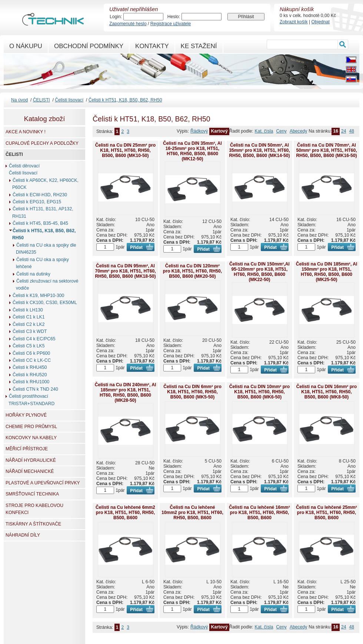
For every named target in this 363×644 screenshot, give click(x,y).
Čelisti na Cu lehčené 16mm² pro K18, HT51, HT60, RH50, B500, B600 (259, 513)
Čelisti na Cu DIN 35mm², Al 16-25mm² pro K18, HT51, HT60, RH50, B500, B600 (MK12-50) (192, 151)
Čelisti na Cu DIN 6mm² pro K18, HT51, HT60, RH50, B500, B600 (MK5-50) (192, 392)
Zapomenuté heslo (128, 24)
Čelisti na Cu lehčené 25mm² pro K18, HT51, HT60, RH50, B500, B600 (327, 513)
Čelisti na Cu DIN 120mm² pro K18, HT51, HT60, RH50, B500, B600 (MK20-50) (192, 271)
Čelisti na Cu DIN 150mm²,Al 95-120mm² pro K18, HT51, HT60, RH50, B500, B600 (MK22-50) (259, 272)
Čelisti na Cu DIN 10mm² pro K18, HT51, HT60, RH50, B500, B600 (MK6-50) (259, 392)
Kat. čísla (264, 131)
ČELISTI (41, 100)
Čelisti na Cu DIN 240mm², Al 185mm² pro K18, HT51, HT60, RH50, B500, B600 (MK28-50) (126, 393)
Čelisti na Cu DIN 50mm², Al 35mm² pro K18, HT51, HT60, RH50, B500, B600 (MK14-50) (259, 150)
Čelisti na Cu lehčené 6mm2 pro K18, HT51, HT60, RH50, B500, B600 (125, 513)
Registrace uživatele (171, 24)
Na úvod (19, 100)
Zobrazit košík (294, 22)
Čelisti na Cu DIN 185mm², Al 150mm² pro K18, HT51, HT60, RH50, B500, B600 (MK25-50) (327, 272)
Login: (116, 17)
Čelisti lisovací (69, 100)
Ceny (282, 131)
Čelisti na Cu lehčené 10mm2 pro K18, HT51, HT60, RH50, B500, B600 (192, 513)
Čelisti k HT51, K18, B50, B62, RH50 (125, 100)
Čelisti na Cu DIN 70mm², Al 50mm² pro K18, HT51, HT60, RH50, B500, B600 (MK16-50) (326, 150)
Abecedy (298, 131)
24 (344, 131)
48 (352, 131)
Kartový (219, 131)
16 (336, 131)
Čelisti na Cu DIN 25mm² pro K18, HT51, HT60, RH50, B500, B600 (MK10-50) (125, 150)
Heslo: (174, 17)
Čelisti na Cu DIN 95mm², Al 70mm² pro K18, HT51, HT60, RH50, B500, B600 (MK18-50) (125, 271)
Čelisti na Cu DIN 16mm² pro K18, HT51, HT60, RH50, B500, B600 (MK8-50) (327, 392)
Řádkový (199, 131)
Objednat (321, 22)
